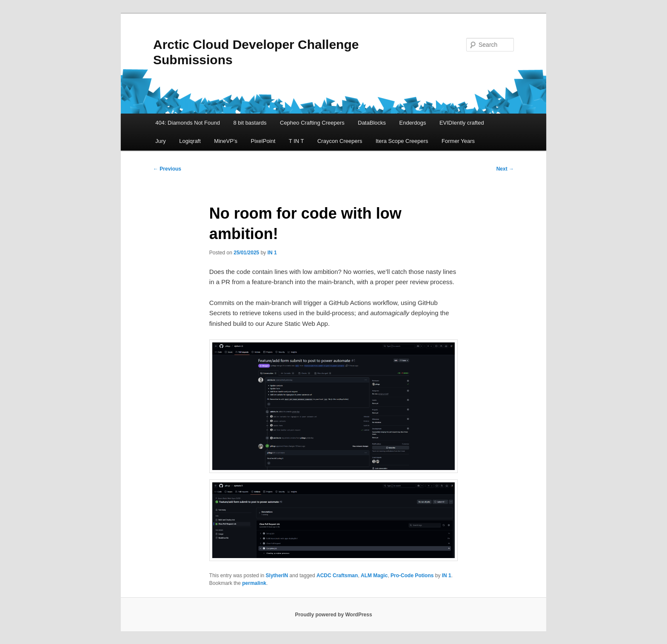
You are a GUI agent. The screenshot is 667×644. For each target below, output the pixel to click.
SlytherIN (277, 576)
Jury (161, 141)
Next (505, 169)
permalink (254, 583)
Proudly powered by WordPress (333, 615)
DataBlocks (372, 123)
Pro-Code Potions (412, 576)
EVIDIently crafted (462, 123)
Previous (167, 169)
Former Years (458, 141)
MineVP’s (226, 141)
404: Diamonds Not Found (188, 123)
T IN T (296, 141)
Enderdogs (413, 123)
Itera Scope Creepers (402, 141)
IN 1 (272, 253)
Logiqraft (190, 141)
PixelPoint (263, 141)
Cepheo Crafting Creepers (312, 123)
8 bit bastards (250, 123)
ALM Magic (374, 576)
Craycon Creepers (340, 141)
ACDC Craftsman (337, 576)
